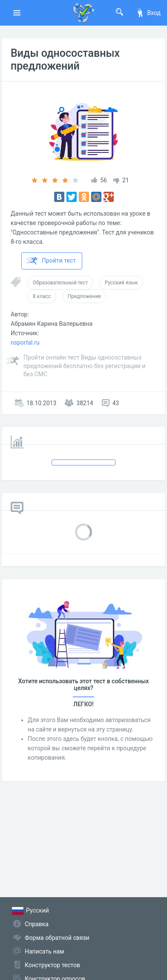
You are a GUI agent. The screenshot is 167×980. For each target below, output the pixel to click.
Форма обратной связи (57, 938)
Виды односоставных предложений (65, 60)
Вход (148, 13)
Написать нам (44, 951)
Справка (37, 924)
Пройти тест (51, 261)
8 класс (42, 296)
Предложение (84, 296)
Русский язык (121, 283)
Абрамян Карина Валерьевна (52, 324)
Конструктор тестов (52, 965)
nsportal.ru (25, 342)
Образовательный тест (60, 283)
